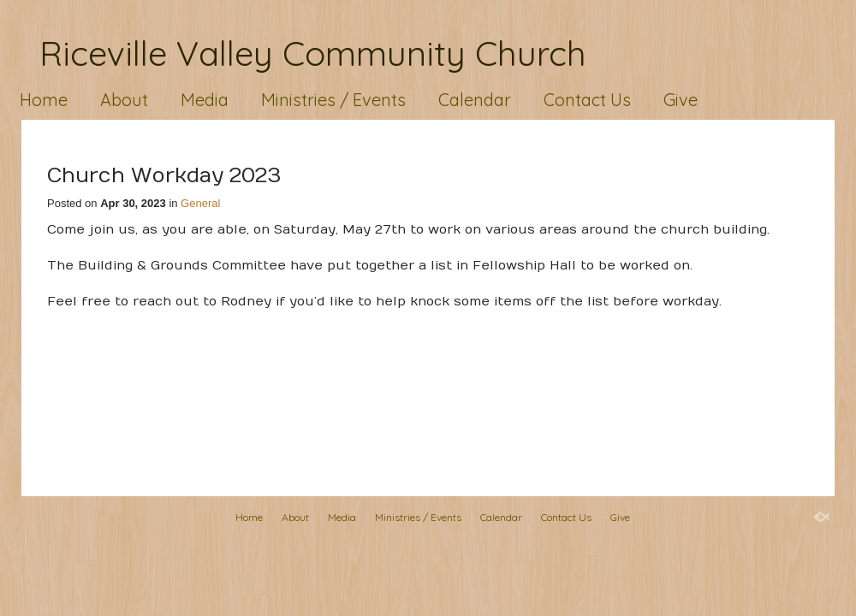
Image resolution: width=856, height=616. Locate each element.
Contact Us (587, 100)
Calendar (475, 100)
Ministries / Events (333, 100)
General (200, 203)
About (124, 100)
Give (681, 100)
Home (44, 100)
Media (205, 100)
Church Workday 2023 (164, 175)
